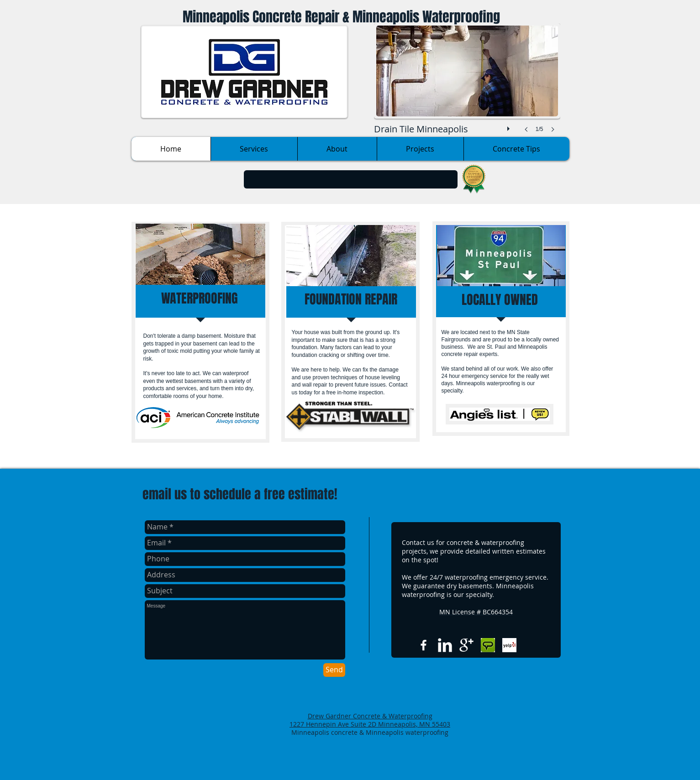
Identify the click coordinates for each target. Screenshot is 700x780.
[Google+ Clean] (466, 645)
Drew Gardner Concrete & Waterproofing (370, 716)
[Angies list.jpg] (488, 645)
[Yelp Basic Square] (509, 645)
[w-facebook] (424, 645)
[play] (510, 126)
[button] (467, 87)
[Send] (334, 670)
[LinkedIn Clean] (445, 645)
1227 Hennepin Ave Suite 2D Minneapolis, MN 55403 (370, 724)
